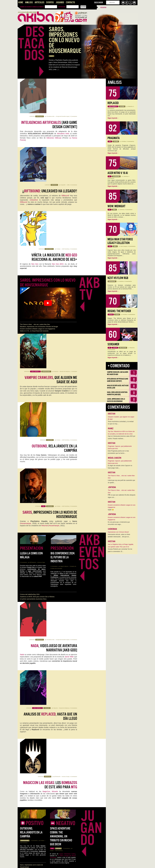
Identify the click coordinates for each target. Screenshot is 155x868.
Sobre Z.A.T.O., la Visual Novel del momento (34, 238)
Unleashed (34, 131)
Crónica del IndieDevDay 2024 (30, 406)
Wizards (55, 501)
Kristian (58, 151)
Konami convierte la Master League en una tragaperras (38, 236)
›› (49, 865)
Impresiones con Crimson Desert (31, 584)
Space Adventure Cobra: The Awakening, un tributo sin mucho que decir (61, 546)
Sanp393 (63, 116)
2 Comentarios (74, 628)
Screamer (113, 344)
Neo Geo (35, 166)
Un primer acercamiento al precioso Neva (33, 411)
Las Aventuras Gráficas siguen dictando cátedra (35, 750)
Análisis (29, 2)
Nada (22, 432)
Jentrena (56, 760)
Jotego (65, 678)
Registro (103, 7)
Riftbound (65, 127)
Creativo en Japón (68, 682)
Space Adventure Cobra (67, 564)
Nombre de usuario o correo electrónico (32, 7)
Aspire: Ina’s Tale (55, 581)
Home (21, 2)
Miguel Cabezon (64, 378)
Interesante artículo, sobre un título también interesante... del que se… (119, 536)
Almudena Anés (51, 82)
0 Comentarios (74, 82)
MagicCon (46, 501)
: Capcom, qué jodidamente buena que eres (49, 636)
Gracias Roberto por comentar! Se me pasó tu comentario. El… (120, 550)
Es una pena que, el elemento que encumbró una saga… (119, 523)
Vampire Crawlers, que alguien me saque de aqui (118, 373)
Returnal (45, 332)
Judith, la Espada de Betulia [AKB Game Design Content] (38, 752)
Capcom (48, 643)
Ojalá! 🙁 (111, 510)
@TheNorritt (33, 374)
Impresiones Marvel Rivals (58, 587)
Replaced (113, 103)
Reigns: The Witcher (119, 311)
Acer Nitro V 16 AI (118, 173)
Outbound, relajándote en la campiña (31, 542)
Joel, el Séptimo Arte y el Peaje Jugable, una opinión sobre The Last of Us (121, 546)
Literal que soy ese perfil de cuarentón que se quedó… (121, 482)
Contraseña (62, 7)
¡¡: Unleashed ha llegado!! (50, 123)
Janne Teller (69, 434)
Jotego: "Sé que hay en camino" (52, 671)
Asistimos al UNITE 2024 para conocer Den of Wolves (37, 408)
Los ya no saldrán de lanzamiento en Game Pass (51, 803)
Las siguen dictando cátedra (53, 602)
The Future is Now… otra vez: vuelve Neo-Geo (35, 231)
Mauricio (56, 244)
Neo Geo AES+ (58, 166)
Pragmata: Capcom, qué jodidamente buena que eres (120, 447)
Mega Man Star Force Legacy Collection (120, 241)
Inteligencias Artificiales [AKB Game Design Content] (62, 707)
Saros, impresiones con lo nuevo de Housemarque (48, 189)
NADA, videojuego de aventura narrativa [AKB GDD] (37, 748)
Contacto (70, 2)
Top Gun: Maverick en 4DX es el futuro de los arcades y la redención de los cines (121, 433)
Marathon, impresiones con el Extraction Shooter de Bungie (39, 234)
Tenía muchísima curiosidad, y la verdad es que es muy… (121, 423)
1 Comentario (74, 244)
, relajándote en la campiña (54, 287)
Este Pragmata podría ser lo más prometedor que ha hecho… (118, 452)
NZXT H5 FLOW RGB (118, 278)
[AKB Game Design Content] (49, 90)
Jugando (60, 2)
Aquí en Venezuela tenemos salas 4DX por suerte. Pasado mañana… (122, 437)
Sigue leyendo (113, 118)
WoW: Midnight (116, 206)
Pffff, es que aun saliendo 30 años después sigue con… (122, 496)
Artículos (39, 2)
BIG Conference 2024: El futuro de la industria (63, 369)
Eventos (50, 2)
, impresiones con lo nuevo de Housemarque (50, 321)
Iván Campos (124, 246)
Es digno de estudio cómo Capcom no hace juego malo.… (120, 467)
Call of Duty (62, 814)
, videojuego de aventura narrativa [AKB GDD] (54, 425)
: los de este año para (50, 494)
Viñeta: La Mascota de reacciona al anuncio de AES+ (54, 159)
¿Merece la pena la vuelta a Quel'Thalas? (49, 840)
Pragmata (114, 138)
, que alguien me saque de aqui (51, 252)
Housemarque (26, 330)
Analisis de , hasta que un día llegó (50, 460)
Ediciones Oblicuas (54, 103)
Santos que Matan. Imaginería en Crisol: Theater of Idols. (38, 754)
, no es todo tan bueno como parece (52, 769)
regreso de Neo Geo (53, 678)
